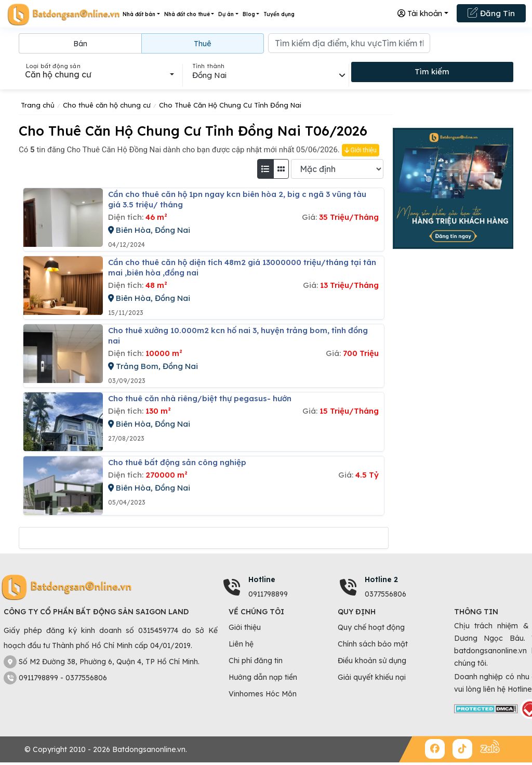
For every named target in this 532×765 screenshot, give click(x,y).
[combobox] (99, 74)
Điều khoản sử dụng (372, 661)
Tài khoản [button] (420, 13)
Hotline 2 (381, 579)
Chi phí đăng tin (256, 661)
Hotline (262, 579)
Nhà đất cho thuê (187, 14)
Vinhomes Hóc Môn (263, 694)
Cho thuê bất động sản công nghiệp (177, 462)
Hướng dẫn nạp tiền (263, 677)
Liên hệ (241, 644)
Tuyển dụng (279, 14)
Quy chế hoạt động (371, 627)
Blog (249, 14)
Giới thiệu (361, 150)
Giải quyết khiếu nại (372, 677)
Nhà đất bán (139, 14)
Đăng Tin (491, 12)
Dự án (226, 14)
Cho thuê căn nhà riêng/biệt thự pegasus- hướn (200, 398)
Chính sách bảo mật (373, 644)
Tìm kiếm (432, 71)
